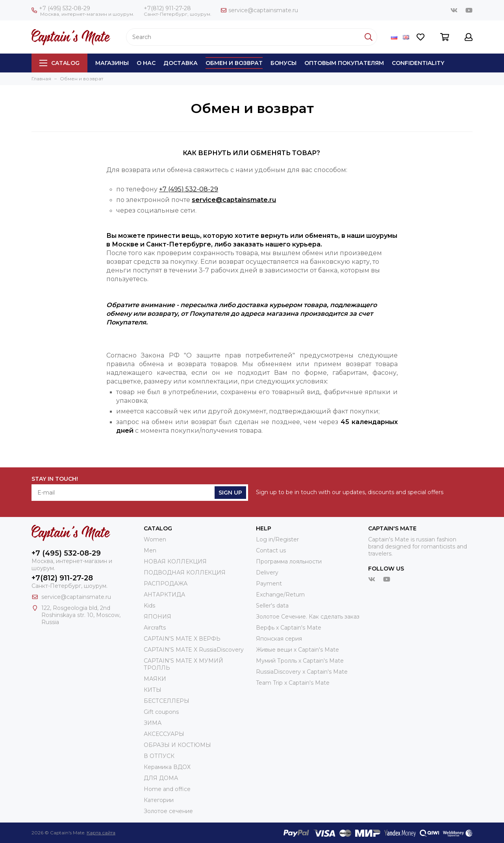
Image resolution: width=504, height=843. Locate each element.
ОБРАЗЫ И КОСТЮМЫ (177, 745)
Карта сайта (101, 833)
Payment (269, 584)
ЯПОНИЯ (157, 617)
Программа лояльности (289, 561)
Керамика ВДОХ (167, 767)
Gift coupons (161, 712)
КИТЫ (153, 690)
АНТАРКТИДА (164, 595)
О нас (146, 63)
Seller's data (272, 606)
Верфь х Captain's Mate (289, 628)
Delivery (267, 572)
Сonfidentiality (418, 63)
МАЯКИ (155, 679)
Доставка (181, 63)
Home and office (167, 789)
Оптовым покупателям (344, 63)
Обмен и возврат (234, 63)
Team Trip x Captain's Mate (293, 683)
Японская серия (279, 639)
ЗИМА (153, 723)
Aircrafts (155, 628)
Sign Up (230, 493)
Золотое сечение (168, 811)
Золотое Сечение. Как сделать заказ (308, 617)
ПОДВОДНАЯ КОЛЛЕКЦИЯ (185, 572)
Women (155, 539)
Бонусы (283, 63)
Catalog (59, 63)
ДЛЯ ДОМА (161, 778)
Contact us (271, 550)
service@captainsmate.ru (259, 10)
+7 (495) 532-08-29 (61, 8)
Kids (149, 606)
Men (150, 550)
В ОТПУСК (159, 756)
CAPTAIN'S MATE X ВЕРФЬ (182, 639)
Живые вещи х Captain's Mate (297, 650)
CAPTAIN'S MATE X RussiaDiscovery (194, 650)
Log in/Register (277, 539)
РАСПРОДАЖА (166, 584)
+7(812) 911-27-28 (167, 8)
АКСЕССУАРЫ (164, 734)
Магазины (112, 63)
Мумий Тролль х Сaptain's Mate (300, 661)
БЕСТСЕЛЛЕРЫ (167, 701)
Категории (159, 800)
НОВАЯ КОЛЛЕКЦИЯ (175, 561)
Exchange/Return (280, 595)
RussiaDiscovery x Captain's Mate (302, 672)
